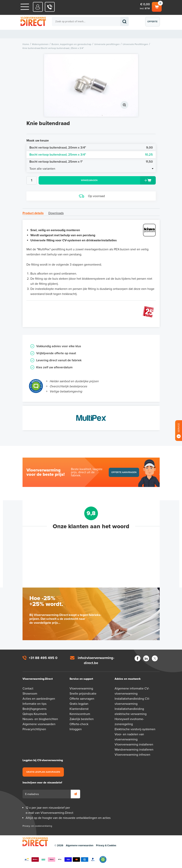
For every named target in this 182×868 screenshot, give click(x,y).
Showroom (30, 694)
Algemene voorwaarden (39, 724)
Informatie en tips (34, 704)
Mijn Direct (38, 7)
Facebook (138, 658)
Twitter (155, 658)
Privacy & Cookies (106, 845)
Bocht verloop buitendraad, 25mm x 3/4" (91, 155)
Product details (33, 213)
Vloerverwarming (81, 689)
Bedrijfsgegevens (34, 709)
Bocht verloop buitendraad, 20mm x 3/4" (91, 148)
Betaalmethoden (60, 860)
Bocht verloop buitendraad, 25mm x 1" (91, 162)
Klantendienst (79, 709)
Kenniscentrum (80, 714)
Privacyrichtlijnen (34, 729)
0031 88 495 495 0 (50, 7)
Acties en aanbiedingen (39, 699)
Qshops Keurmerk (35, 714)
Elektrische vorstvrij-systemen (135, 729)
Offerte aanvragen (153, 23)
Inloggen (76, 729)
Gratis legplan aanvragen (43, 772)
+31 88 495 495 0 (43, 658)
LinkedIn (146, 658)
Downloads (56, 213)
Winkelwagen (157, 6)
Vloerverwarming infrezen (132, 755)
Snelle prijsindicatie (83, 694)
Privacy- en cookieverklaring (37, 826)
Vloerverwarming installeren (134, 745)
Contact (28, 689)
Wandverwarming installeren (134, 750)
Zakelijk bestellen (82, 719)
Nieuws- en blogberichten (40, 719)
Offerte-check (79, 724)
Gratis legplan (79, 704)
